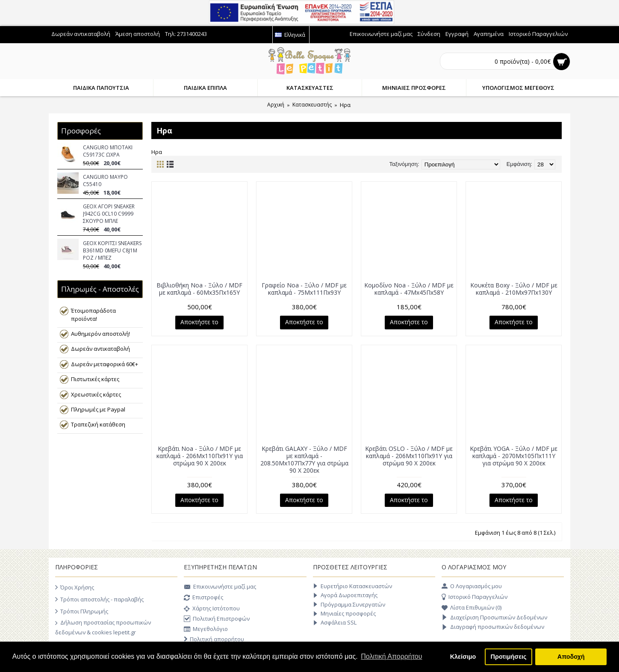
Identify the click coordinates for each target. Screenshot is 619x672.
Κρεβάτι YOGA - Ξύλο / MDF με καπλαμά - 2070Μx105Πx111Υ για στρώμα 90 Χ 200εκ (514, 456)
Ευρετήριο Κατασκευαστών (352, 586)
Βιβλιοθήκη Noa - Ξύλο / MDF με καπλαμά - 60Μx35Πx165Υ (199, 289)
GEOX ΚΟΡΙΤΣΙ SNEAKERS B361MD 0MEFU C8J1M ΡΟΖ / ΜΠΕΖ (112, 250)
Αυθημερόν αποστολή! (100, 334)
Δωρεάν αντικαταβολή (100, 349)
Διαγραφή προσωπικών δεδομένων (493, 627)
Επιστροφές (203, 598)
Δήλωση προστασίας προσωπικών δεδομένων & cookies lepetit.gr (103, 627)
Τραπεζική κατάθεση (98, 424)
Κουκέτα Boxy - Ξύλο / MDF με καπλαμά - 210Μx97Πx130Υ (514, 289)
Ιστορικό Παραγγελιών (475, 597)
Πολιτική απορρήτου (214, 639)
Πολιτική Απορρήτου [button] (391, 656)
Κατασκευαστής (312, 105)
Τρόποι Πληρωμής (82, 611)
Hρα (345, 105)
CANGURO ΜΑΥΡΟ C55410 (105, 181)
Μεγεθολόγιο (206, 629)
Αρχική (276, 105)
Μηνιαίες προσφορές (344, 614)
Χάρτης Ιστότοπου (212, 609)
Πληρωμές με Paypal (98, 409)
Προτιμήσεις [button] (509, 657)
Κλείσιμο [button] (463, 657)
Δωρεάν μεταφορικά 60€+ (105, 364)
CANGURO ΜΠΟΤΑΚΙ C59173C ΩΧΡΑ (108, 151)
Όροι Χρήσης (75, 587)
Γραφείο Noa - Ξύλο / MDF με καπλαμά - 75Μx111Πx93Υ (304, 289)
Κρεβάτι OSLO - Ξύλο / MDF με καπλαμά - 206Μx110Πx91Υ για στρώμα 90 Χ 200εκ (409, 456)
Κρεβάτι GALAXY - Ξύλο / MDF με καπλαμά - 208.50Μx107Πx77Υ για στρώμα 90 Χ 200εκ (304, 459)
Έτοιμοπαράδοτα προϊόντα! (93, 314)
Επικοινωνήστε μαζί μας (220, 587)
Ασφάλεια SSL (335, 623)
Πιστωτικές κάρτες (95, 379)
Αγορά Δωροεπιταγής (345, 595)
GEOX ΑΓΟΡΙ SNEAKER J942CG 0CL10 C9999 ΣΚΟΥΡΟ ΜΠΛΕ (109, 214)
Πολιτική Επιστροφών (217, 619)
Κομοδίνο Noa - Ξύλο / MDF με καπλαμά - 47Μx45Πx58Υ (409, 289)
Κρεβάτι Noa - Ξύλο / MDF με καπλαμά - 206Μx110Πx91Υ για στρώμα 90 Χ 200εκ (200, 456)
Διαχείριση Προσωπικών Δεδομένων (494, 618)
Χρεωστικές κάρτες (96, 394)
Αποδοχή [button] (571, 657)
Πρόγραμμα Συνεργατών (349, 605)
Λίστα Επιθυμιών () (472, 608)
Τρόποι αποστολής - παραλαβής (99, 599)
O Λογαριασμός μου (472, 586)
